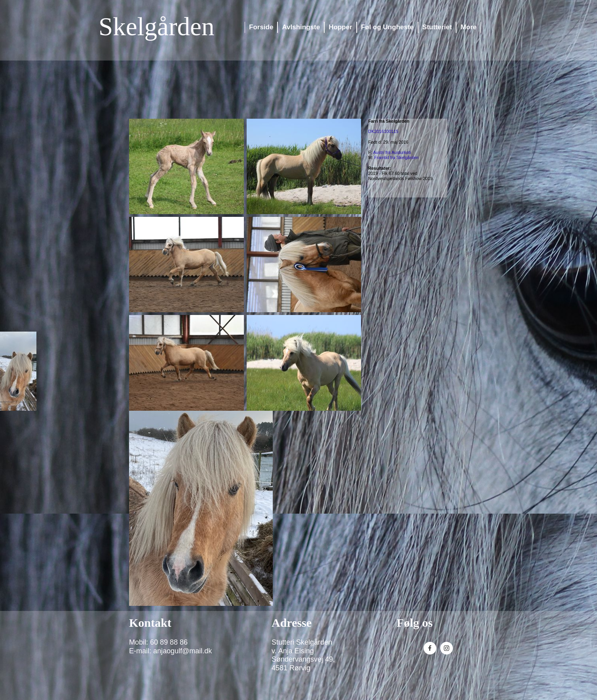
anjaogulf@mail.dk (183, 651)
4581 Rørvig (291, 668)
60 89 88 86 (169, 642)
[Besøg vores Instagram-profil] (447, 648)
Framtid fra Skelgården (396, 157)
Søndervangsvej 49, (303, 659)
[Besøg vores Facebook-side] (430, 648)
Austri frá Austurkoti (392, 152)
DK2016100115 (383, 131)
